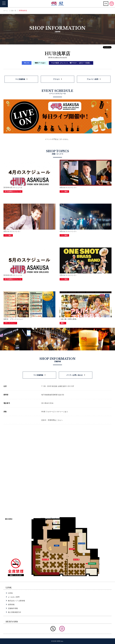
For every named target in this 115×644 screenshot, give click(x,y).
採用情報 (11, 605)
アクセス (56, 79)
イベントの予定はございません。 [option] (58, 139)
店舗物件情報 (13, 608)
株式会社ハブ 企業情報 (17, 601)
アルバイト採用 (93, 79)
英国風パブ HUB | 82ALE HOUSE (58, 4)
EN (106, 4)
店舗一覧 (13, 11)
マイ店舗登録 (20, 79)
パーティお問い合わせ (75, 375)
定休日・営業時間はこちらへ (52, 420)
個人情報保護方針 (15, 612)
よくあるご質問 (14, 597)
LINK (10, 593)
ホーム (6, 11)
